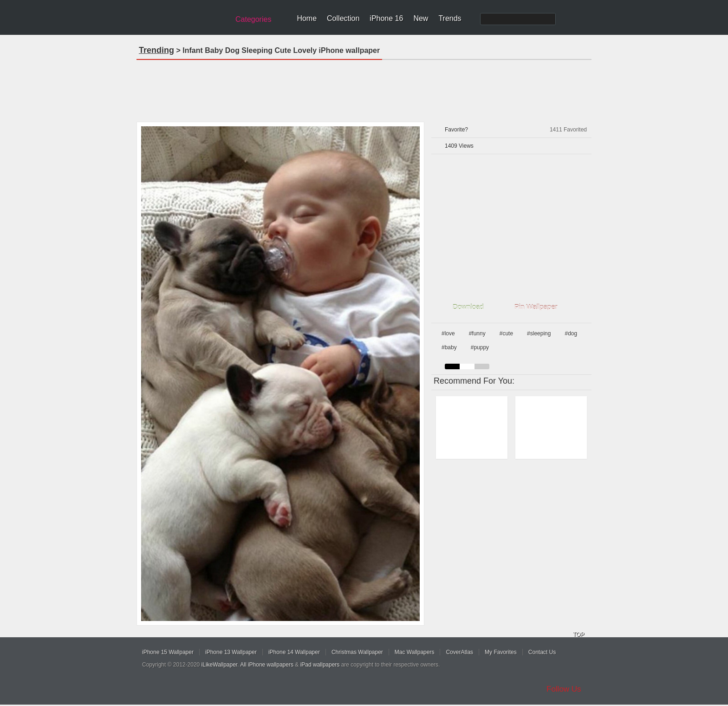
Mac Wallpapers (415, 652)
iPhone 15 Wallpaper (168, 652)
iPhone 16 (386, 18)
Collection (343, 18)
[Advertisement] (364, 88)
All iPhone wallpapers (267, 665)
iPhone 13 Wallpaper (231, 652)
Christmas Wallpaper (357, 652)
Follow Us (564, 689)
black (452, 366)
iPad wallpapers (320, 665)
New (421, 18)
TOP (578, 634)
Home (307, 18)
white (467, 366)
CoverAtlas (459, 652)
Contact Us (542, 652)
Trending (156, 50)
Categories (253, 19)
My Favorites (501, 652)
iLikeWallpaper (220, 665)
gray (482, 366)
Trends (450, 18)
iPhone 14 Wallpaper (294, 652)
